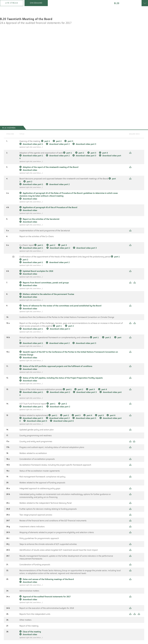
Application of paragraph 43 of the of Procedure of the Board (50, 207)
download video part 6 (63, 421)
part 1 (47, 141)
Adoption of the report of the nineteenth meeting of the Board (51, 167)
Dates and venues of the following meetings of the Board (48, 579)
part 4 (105, 153)
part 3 (70, 141)
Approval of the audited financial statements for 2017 (47, 597)
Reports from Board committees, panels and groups (46, 283)
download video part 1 (33, 144)
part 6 (113, 415)
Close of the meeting (32, 632)
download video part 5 (37, 421)
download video (30, 170)
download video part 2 (59, 144)
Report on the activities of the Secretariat (41, 219)
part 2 (59, 141)
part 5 (101, 415)
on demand (36, 3)
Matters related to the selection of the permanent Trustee (48, 294)
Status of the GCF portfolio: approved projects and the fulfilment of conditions (58, 366)
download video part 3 (86, 144)
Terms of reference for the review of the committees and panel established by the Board (62, 306)
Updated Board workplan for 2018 (38, 271)
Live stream (12, 3)
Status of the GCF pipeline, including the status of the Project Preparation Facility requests (63, 378)
